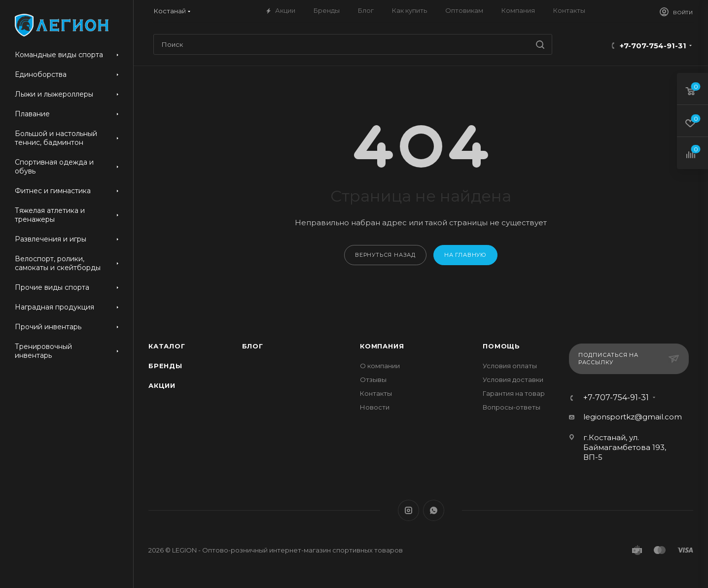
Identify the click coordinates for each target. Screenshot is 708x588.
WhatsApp (434, 510)
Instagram (408, 510)
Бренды (165, 366)
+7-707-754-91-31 (653, 46)
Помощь (501, 346)
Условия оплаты (510, 366)
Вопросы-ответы (512, 407)
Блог (253, 346)
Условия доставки (513, 380)
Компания (382, 346)
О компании (380, 366)
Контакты (376, 393)
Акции (162, 385)
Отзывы (373, 380)
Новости (375, 407)
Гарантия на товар (514, 393)
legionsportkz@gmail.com (633, 417)
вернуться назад (385, 255)
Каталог (167, 346)
